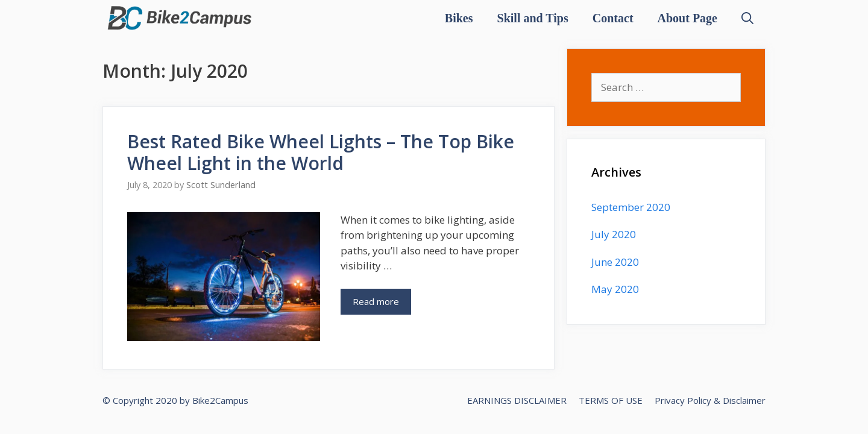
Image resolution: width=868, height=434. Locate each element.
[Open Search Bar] (747, 18)
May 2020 (615, 289)
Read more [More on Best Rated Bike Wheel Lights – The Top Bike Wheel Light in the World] (376, 301)
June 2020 (615, 262)
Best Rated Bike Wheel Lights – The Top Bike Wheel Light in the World (321, 152)
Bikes (459, 18)
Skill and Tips (533, 18)
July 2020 (614, 234)
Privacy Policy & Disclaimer (710, 400)
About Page (687, 18)
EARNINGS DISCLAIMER (517, 400)
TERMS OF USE (611, 400)
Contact (613, 18)
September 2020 (631, 207)
